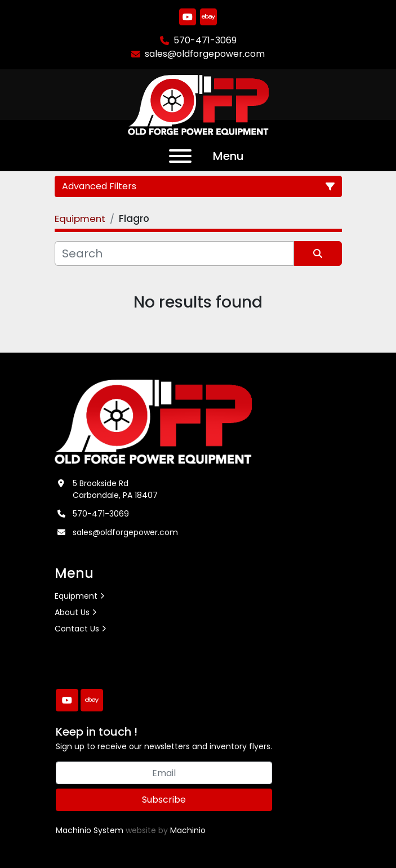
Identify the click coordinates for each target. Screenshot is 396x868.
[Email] (164, 773)
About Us (72, 612)
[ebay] (208, 17)
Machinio (188, 830)
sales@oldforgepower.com (205, 54)
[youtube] (188, 17)
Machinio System (90, 830)
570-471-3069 (205, 40)
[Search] (174, 253)
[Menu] (180, 156)
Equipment (76, 596)
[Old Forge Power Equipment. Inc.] (153, 421)
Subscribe (164, 800)
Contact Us (77, 629)
